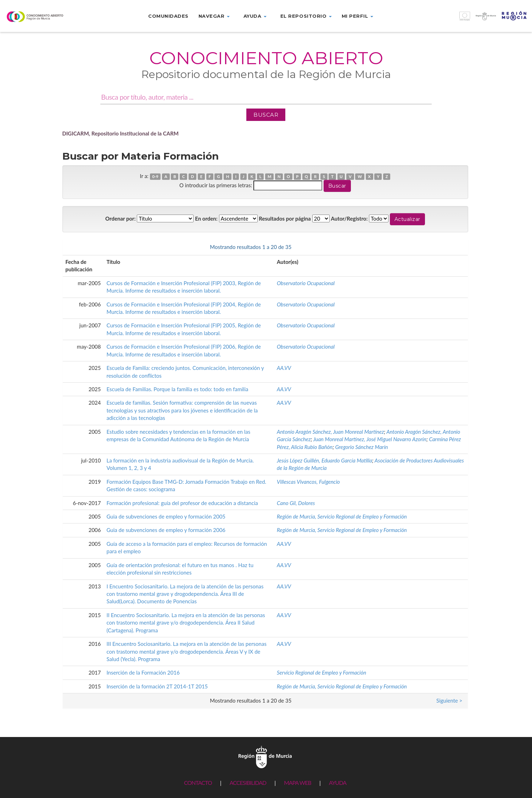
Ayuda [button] (255, 16)
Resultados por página (285, 218)
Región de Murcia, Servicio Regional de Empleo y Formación (342, 516)
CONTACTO (198, 783)
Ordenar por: (121, 218)
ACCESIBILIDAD (248, 783)
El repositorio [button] (306, 16)
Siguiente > (449, 247)
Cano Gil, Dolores (296, 503)
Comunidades (168, 16)
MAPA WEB (298, 783)
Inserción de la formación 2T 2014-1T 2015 (157, 686)
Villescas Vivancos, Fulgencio (308, 482)
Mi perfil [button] (357, 16)
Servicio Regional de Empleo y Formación (321, 672)
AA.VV (284, 368)
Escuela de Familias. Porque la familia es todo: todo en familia (178, 389)
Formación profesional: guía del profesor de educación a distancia (182, 503)
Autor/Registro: (349, 218)
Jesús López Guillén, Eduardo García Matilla (324, 460)
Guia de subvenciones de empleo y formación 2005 (166, 516)
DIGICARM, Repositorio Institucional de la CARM (121, 133)
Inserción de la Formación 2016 (143, 672)
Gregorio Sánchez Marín (362, 447)
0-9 (155, 176)
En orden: (206, 218)
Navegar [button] (214, 16)
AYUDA (338, 783)
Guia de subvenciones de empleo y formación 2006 (166, 530)
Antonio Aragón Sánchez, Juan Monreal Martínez (330, 432)
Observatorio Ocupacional (306, 283)
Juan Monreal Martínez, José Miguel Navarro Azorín (370, 439)
